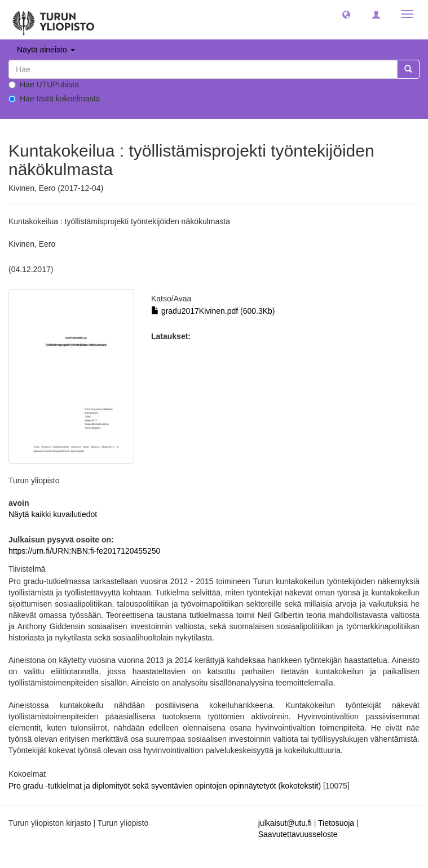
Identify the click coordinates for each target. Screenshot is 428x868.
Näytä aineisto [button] (46, 50)
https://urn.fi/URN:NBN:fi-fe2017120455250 (84, 551)
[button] (346, 14)
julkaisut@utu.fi (285, 823)
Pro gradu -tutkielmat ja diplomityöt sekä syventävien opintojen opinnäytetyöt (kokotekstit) (166, 786)
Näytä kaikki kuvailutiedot (53, 514)
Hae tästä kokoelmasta (54, 99)
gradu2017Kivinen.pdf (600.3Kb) (213, 311)
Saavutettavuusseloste (298, 834)
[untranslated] (203, 69)
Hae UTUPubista (44, 84)
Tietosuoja (336, 823)
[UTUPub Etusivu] (54, 20)
